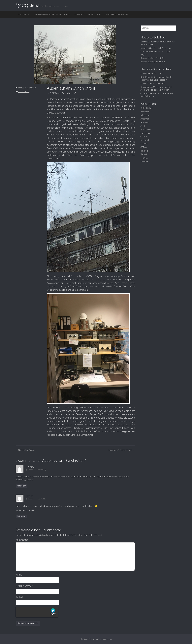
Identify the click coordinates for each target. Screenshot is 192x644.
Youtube (144, 161)
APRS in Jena (95, 15)
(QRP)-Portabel (147, 108)
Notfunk (144, 144)
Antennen (145, 122)
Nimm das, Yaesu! (25, 450)
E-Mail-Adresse (24, 586)
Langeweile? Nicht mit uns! (122, 450)
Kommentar (22, 540)
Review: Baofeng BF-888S (152, 58)
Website (20, 597)
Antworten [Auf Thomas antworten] (21, 486)
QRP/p (144, 147)
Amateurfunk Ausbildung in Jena (52, 15)
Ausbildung (146, 129)
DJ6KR (53, 93)
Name (19, 575)
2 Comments (24, 92)
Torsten (29, 496)
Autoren (24, 15)
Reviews (144, 151)
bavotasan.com (105, 639)
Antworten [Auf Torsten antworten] (21, 516)
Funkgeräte (145, 133)
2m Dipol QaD (157, 73)
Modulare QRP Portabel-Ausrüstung (156, 48)
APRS (143, 126)
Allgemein (31, 88)
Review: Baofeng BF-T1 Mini (153, 62)
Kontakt (79, 15)
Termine (144, 158)
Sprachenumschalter (117, 15)
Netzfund (145, 140)
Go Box (144, 137)
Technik (144, 154)
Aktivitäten (145, 112)
